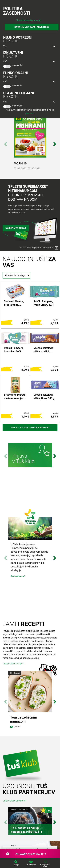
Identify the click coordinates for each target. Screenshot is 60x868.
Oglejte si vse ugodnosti (14, 809)
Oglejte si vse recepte (13, 664)
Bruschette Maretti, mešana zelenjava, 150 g (15, 397)
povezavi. (30, 113)
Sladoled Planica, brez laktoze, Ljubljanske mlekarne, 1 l (14, 303)
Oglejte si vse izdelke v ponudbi (30, 427)
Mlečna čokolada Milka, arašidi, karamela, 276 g (43, 350)
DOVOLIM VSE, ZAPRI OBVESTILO (32, 27)
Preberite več (18, 576)
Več (5, 46)
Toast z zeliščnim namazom (24, 719)
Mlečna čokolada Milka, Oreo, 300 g (44, 396)
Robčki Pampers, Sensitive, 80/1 (14, 350)
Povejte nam (31, 865)
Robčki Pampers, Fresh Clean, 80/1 (44, 303)
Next (55, 142)
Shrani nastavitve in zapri (28, 20)
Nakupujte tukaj (16, 228)
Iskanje (16, 865)
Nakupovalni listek (45, 866)
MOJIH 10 (20, 163)
